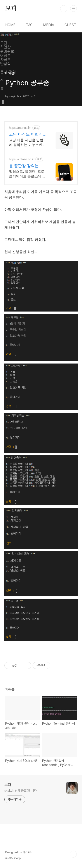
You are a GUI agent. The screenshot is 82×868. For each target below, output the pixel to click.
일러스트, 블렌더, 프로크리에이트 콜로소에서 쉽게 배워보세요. (27, 174)
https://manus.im (20, 128)
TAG (29, 25)
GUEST (70, 25)
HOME (10, 25)
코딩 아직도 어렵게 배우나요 (26, 134)
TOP (73, 854)
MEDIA (49, 25)
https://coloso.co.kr (22, 159)
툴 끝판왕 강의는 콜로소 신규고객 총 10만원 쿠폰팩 (27, 166)
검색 (64, 9)
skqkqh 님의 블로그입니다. (21, 791)
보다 (11, 9)
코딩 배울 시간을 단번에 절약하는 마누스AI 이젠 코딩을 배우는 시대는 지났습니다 (28, 143)
